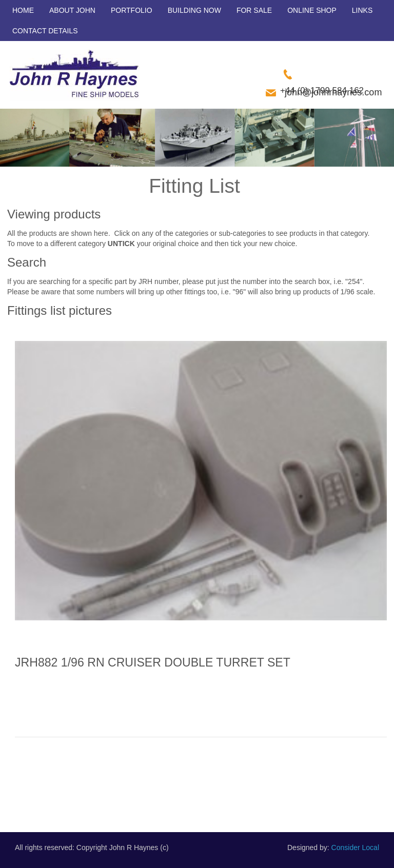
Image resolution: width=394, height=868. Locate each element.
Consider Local (355, 847)
